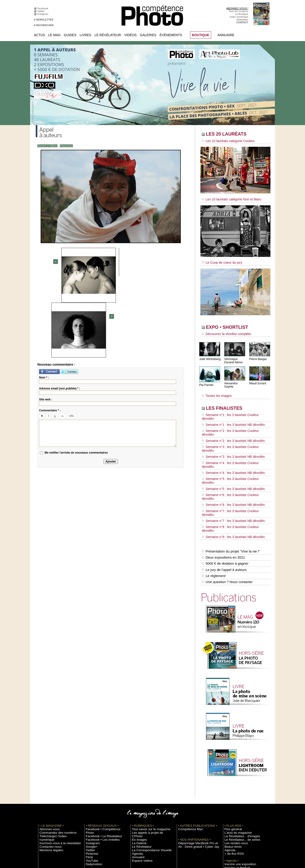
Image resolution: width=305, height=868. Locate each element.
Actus (39, 35)
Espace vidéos (140, 786)
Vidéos (130, 35)
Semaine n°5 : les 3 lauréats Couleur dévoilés (232, 443)
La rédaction (231, 821)
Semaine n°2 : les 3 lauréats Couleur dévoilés (232, 416)
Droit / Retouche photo (237, 824)
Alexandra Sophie (235, 379)
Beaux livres (231, 775)
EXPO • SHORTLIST (235, 324)
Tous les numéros (238, 11)
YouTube (91, 786)
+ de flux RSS (232, 782)
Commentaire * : (50, 329)
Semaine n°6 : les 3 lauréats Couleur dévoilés (232, 451)
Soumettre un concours (237, 800)
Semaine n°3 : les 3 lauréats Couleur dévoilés (232, 425)
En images (138, 765)
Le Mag (54, 35)
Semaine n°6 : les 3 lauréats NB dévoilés (229, 456)
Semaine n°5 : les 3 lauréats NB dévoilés (229, 447)
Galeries (148, 35)
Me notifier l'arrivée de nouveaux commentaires (76, 371)
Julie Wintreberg (209, 354)
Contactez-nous (48, 772)
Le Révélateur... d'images (238, 765)
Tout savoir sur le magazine (147, 758)
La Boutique (242, 14)
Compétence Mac (188, 758)
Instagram (44, 14)
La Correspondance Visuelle (148, 775)
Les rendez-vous (234, 772)
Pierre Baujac (258, 354)
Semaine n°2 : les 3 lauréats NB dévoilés (229, 420)
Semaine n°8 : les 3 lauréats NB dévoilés (229, 474)
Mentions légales (49, 775)
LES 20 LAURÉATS (234, 135)
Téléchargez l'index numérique (56, 765)
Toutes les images (215, 389)
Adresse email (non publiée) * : (59, 307)
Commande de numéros (238, 814)
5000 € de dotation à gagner (224, 497)
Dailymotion (92, 789)
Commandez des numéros (54, 761)
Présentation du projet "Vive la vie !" (230, 487)
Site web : (46, 318)
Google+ (90, 772)
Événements (171, 35)
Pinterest (91, 779)
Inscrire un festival (234, 796)
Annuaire (226, 35)
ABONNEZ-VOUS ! (237, 8)
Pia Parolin (206, 380)
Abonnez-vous (47, 758)
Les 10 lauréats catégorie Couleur (225, 141)
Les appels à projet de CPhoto (149, 761)
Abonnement (231, 817)
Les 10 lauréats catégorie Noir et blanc (228, 198)
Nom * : (44, 296)
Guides (70, 35)
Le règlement (213, 506)
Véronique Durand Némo (233, 356)
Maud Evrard (257, 379)
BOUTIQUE (201, 35)
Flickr (89, 782)
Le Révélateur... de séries (239, 768)
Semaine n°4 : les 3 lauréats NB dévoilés (229, 438)
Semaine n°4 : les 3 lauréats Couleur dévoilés (232, 434)
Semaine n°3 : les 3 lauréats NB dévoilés (229, 429)
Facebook (44, 8)
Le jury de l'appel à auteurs (223, 501)
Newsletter (242, 20)
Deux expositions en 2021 (223, 492)
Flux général (231, 758)
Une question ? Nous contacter (226, 511)
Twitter (42, 11)
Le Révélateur (108, 35)
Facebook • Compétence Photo (103, 758)
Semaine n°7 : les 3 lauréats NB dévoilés (229, 465)
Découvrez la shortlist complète (223, 330)
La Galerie (138, 768)
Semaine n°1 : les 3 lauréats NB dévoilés (229, 412)
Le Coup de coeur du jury (220, 259)
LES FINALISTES (231, 401)
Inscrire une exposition (237, 793)
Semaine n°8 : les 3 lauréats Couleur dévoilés (232, 469)
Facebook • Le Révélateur (100, 761)
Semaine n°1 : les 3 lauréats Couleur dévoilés (232, 407)
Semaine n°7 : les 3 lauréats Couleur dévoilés (232, 460)
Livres (85, 35)
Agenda (136, 779)
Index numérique (239, 17)
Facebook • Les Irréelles (99, 765)
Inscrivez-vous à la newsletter (56, 768)
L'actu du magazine (235, 761)
